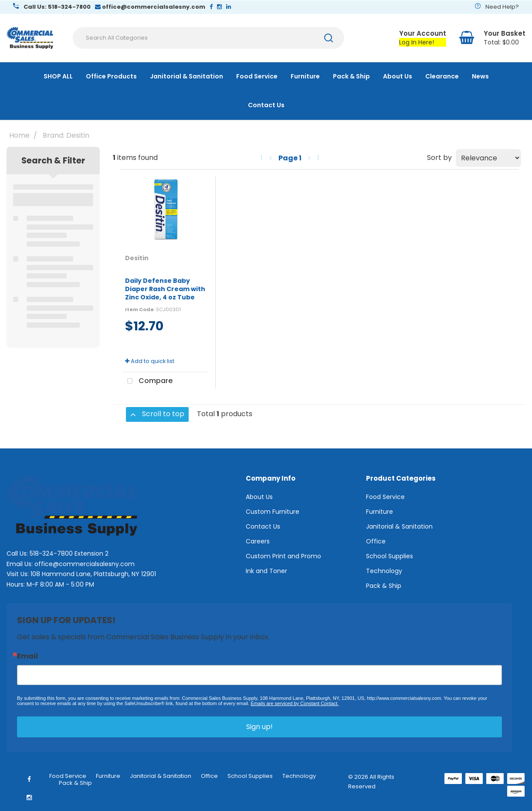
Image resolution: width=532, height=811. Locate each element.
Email (27, 656)
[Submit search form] (329, 38)
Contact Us (266, 105)
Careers (258, 541)
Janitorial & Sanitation (186, 76)
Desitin (137, 258)
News (480, 76)
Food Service (257, 76)
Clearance (442, 76)
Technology (384, 571)
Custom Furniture (273, 512)
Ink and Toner (266, 571)
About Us (398, 76)
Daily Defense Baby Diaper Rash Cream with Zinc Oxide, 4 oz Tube (165, 289)
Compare (148, 381)
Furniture (305, 76)
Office (376, 541)
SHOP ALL (58, 76)
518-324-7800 (51, 553)
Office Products (111, 76)
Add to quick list (150, 361)
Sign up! (259, 727)
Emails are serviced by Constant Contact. (295, 703)
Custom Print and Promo (283, 556)
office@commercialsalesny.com (85, 564)
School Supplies (390, 556)
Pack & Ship (351, 76)
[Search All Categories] (208, 38)
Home (19, 135)
